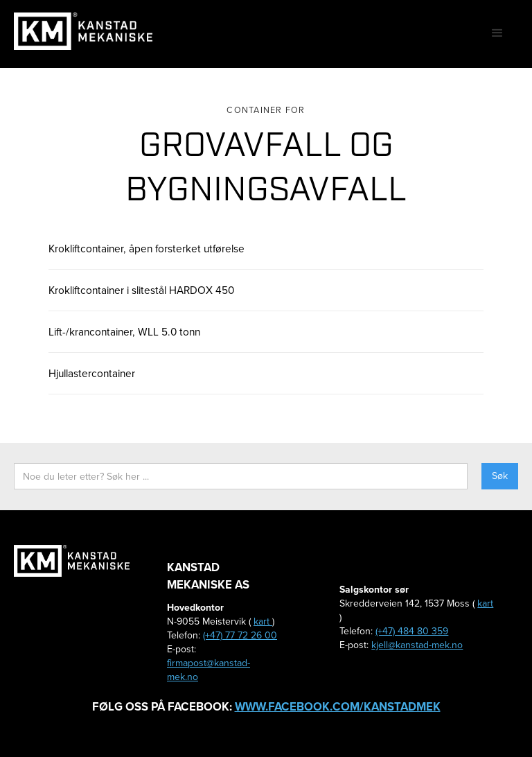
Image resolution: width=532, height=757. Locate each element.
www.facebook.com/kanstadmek (338, 707)
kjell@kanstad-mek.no (417, 645)
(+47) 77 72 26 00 (240, 635)
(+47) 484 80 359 (412, 631)
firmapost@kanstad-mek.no (209, 670)
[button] (497, 33)
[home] (83, 31)
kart (263, 621)
